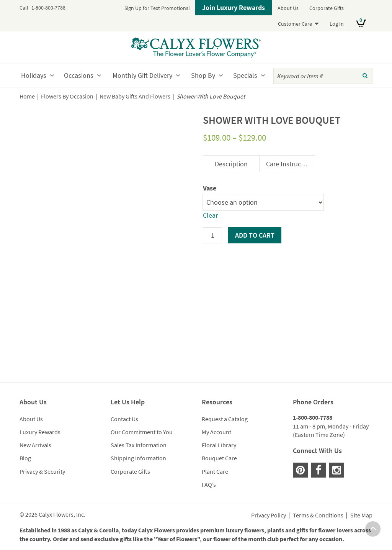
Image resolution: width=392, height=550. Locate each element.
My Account (216, 432)
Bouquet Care (219, 458)
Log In (337, 24)
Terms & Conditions (318, 516)
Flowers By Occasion (67, 96)
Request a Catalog (225, 419)
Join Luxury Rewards (234, 7)
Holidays (34, 75)
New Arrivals (35, 445)
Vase (210, 188)
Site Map (361, 516)
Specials (245, 75)
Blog (25, 458)
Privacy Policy (269, 516)
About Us (288, 8)
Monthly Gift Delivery (142, 75)
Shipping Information (138, 458)
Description (231, 164)
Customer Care (295, 24)
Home (27, 96)
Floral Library (219, 445)
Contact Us (124, 419)
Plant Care (215, 471)
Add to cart (255, 235)
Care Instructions (290, 164)
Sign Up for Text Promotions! (157, 8)
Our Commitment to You (142, 432)
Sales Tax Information (139, 445)
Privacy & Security (42, 471)
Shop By (203, 75)
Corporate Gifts (327, 8)
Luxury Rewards (40, 432)
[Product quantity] (212, 235)
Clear (210, 215)
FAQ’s (209, 484)
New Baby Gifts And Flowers (135, 96)
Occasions (79, 75)
